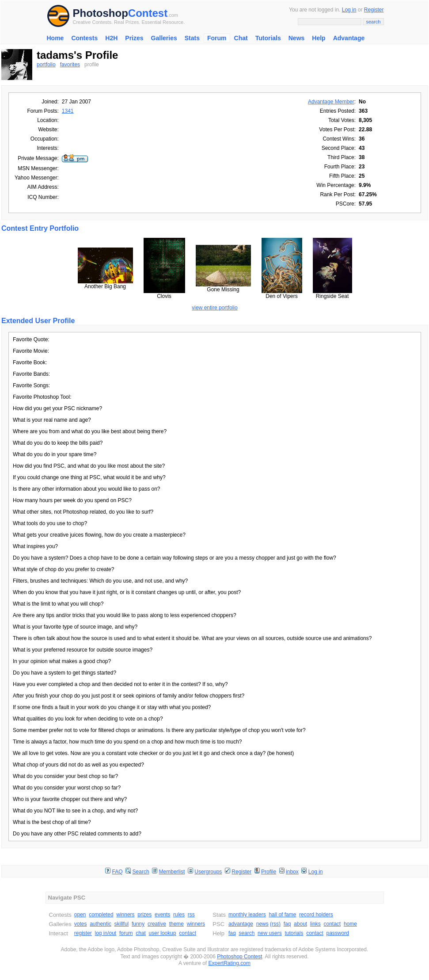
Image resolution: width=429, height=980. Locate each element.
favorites (70, 65)
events (162, 915)
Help (319, 38)
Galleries (164, 38)
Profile (269, 872)
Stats (192, 38)
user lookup (163, 933)
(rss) (275, 924)
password (338, 933)
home (350, 924)
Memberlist (172, 872)
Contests (84, 38)
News (297, 38)
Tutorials (268, 38)
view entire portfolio (214, 308)
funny (138, 924)
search (247, 933)
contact (188, 933)
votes (81, 924)
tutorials (294, 933)
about (300, 924)
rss (191, 915)
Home (55, 38)
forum (126, 933)
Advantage (349, 38)
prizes (144, 915)
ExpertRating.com (230, 963)
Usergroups (208, 872)
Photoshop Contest (239, 957)
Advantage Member (331, 102)
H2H (111, 38)
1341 (68, 111)
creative (157, 924)
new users (270, 933)
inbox (292, 872)
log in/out (106, 933)
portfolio (46, 65)
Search (141, 872)
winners (125, 915)
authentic (101, 924)
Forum (217, 38)
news (262, 924)
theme (177, 924)
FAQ (118, 872)
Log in (349, 10)
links (315, 924)
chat (141, 933)
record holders (316, 915)
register (83, 933)
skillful (122, 924)
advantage (241, 924)
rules (179, 915)
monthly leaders (247, 915)
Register (374, 10)
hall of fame (282, 915)
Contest (148, 13)
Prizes (134, 38)
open (80, 915)
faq (287, 924)
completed (101, 915)
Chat (241, 38)
